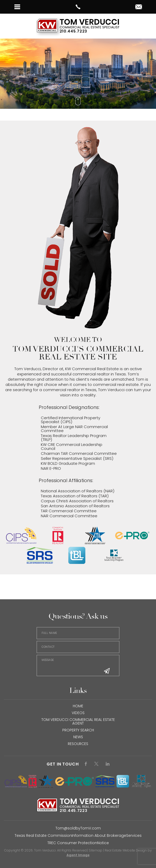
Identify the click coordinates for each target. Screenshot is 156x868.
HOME (78, 706)
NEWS (78, 737)
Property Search (78, 730)
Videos (78, 713)
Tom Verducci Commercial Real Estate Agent (78, 721)
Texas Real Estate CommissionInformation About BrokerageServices (78, 835)
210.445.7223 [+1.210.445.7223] (73, 31)
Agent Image (78, 855)
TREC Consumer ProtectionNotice (78, 843)
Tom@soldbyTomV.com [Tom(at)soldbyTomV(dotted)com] (78, 828)
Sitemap (96, 850)
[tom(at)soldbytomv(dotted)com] (139, 7)
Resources (78, 744)
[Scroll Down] (78, 101)
